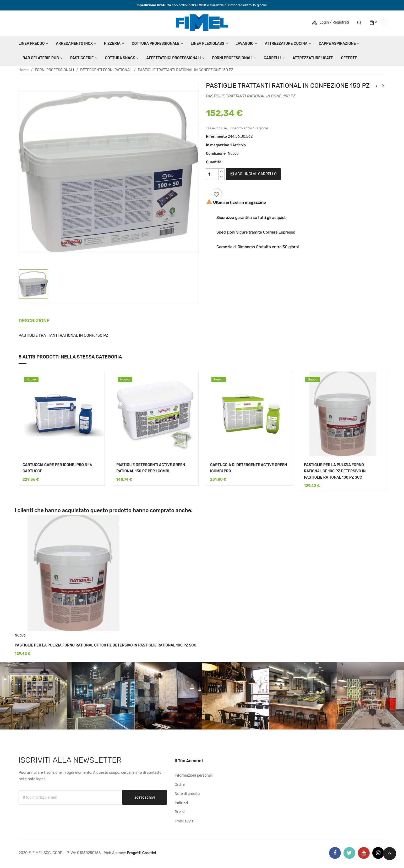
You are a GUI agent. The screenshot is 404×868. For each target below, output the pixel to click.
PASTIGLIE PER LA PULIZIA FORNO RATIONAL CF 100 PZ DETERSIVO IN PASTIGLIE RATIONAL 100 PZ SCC (335, 471)
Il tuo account (189, 761)
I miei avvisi (185, 821)
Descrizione (34, 321)
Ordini (180, 785)
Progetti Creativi (141, 853)
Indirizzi (181, 803)
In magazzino (218, 145)
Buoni (180, 812)
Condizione (216, 154)
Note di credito (187, 794)
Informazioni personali (194, 775)
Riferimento (216, 137)
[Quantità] (212, 174)
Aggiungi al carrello (253, 174)
